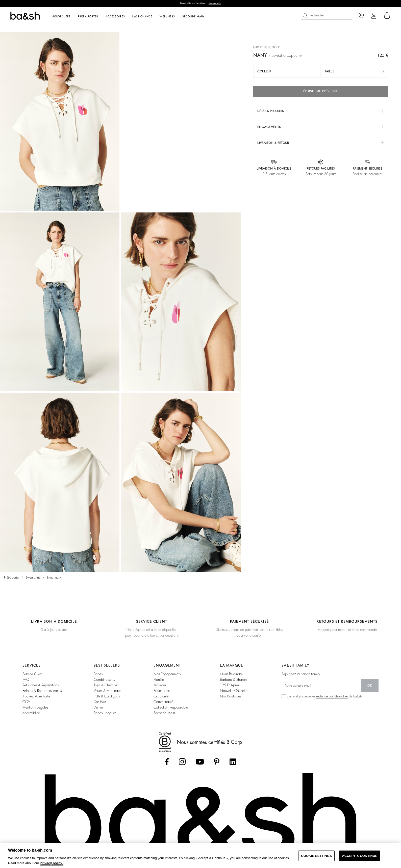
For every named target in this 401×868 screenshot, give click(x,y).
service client (32, 674)
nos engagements (167, 674)
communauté (163, 702)
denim (98, 707)
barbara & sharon (233, 680)
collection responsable (171, 707)
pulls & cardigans (107, 696)
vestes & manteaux (107, 691)
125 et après (229, 685)
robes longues (105, 713)
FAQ (26, 680)
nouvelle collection (235, 691)
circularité (161, 696)
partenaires (161, 691)
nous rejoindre (231, 674)
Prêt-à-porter (12, 578)
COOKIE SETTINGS (316, 856)
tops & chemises (106, 685)
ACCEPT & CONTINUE (360, 856)
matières (160, 685)
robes (98, 674)
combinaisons (104, 680)
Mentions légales (35, 707)
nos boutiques (231, 696)
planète (159, 680)
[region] (201, 855)
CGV (26, 702)
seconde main (164, 713)
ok (370, 686)
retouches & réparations (41, 685)
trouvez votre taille (36, 696)
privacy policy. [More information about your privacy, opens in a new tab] (52, 863)
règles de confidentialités (332, 696)
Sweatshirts (33, 578)
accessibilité (31, 713)
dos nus (100, 702)
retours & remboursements (42, 691)
